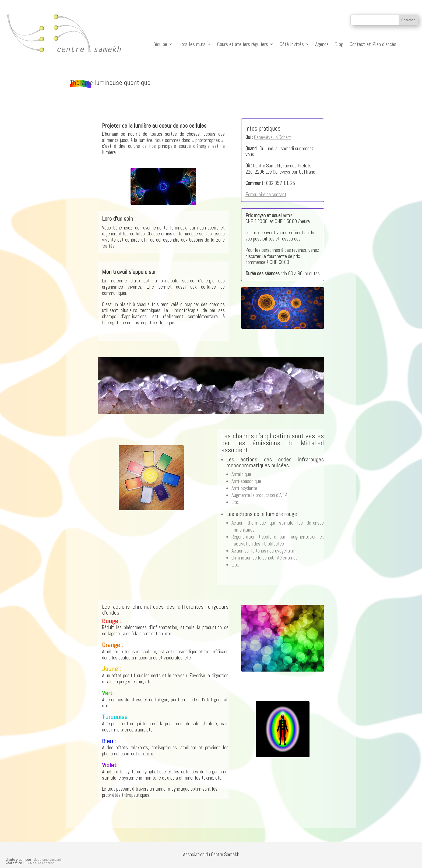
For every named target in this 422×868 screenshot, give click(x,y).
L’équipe (159, 44)
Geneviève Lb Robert (272, 137)
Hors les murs (192, 44)
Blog (339, 44)
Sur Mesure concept (39, 863)
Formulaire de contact (266, 194)
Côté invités (292, 44)
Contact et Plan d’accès (373, 44)
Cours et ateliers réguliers (242, 44)
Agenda (322, 44)
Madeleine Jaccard (47, 860)
